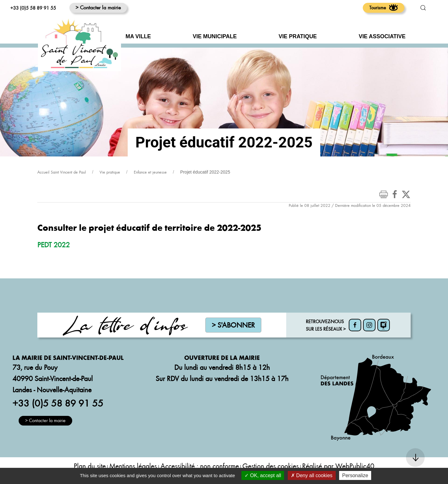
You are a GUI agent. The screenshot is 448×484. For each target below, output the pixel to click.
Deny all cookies (312, 475)
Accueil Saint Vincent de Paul (62, 172)
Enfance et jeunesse (150, 172)
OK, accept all (263, 475)
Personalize (355, 475)
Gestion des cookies (271, 466)
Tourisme (384, 7)
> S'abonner (233, 325)
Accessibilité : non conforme (200, 466)
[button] (423, 8)
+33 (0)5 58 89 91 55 (33, 8)
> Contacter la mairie (98, 7)
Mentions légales (133, 466)
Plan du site (90, 466)
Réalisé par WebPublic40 (338, 466)
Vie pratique (110, 172)
